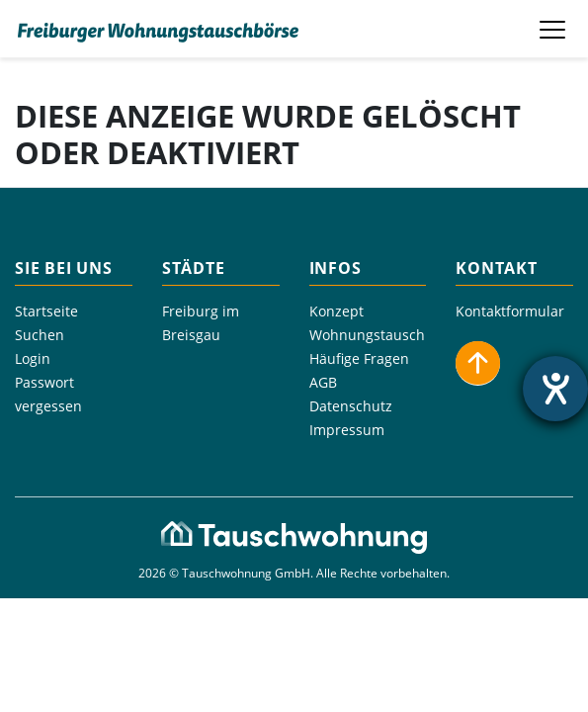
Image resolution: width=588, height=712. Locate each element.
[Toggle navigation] (554, 29)
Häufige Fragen (359, 358)
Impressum (347, 430)
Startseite (46, 311)
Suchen (40, 335)
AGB (323, 382)
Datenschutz (351, 406)
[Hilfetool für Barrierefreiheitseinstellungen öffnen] (555, 389)
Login (33, 358)
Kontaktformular (510, 311)
